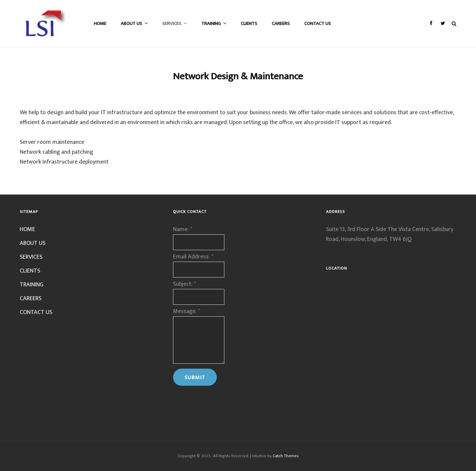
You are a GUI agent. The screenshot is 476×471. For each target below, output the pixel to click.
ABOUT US (131, 24)
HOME (100, 24)
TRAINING (211, 24)
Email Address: (193, 257)
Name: (183, 229)
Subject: (185, 284)
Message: (187, 311)
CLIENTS (249, 24)
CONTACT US (318, 24)
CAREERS (281, 24)
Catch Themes (286, 456)
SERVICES (172, 24)
